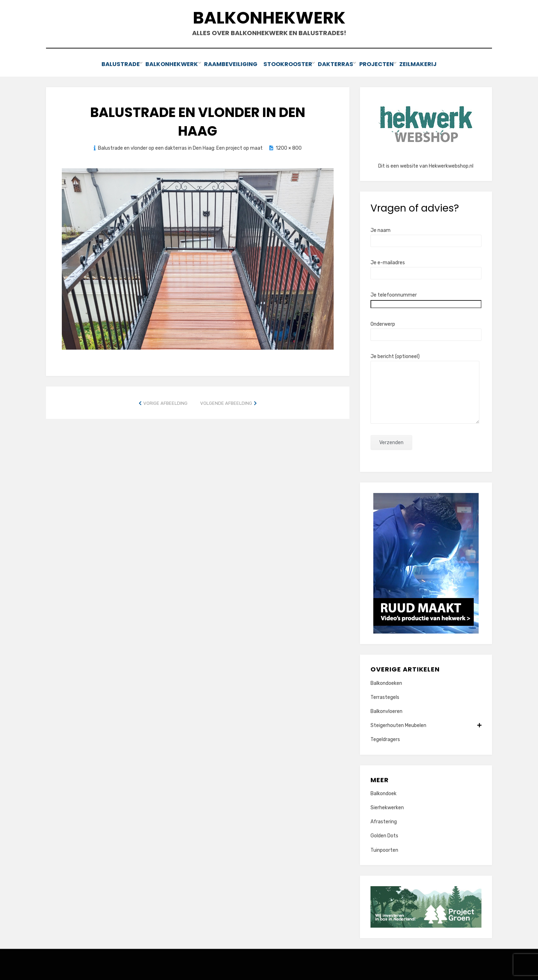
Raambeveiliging (228, 64)
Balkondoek (383, 793)
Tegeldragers (385, 739)
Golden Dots (384, 835)
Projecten (382, 64)
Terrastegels (385, 696)
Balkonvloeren (386, 710)
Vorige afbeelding (165, 402)
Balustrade (112, 64)
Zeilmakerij (427, 64)
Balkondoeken (386, 682)
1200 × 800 (289, 147)
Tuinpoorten (384, 849)
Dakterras (337, 64)
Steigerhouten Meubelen (426, 724)
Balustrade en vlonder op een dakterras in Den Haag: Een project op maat (180, 147)
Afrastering (384, 821)
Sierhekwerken (387, 807)
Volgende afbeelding (226, 402)
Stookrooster (287, 64)
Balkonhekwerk (269, 18)
